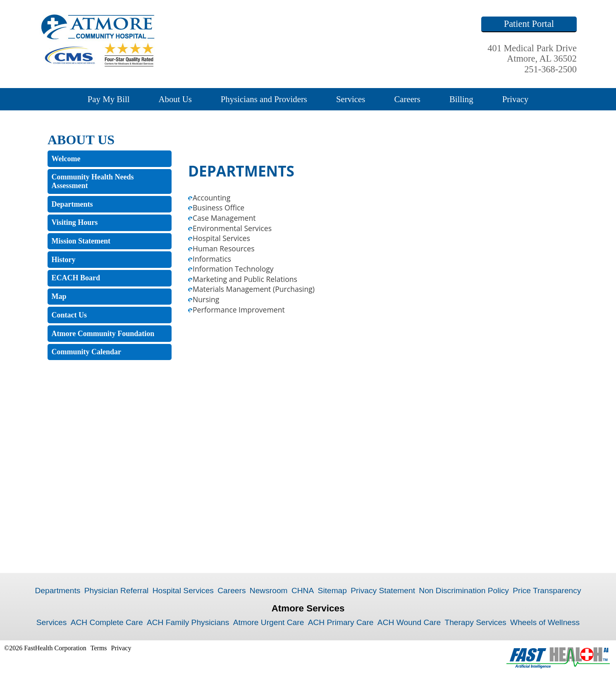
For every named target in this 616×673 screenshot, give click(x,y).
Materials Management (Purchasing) (254, 289)
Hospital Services (221, 238)
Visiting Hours (75, 222)
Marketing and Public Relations (245, 279)
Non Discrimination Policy (464, 591)
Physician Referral (117, 591)
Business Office (218, 208)
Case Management (224, 218)
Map (59, 296)
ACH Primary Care (341, 622)
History (64, 260)
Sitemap (332, 591)
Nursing (206, 299)
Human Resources (224, 248)
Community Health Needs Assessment (93, 181)
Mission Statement (81, 241)
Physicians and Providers (264, 99)
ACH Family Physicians (188, 622)
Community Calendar (87, 352)
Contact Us (69, 315)
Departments (72, 204)
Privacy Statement (383, 591)
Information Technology (233, 269)
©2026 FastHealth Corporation (45, 648)
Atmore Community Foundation (103, 334)
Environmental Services (232, 228)
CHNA (303, 591)
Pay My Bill (109, 99)
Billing (461, 99)
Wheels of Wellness (545, 622)
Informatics (212, 259)
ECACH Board (76, 278)
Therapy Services (475, 622)
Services (351, 99)
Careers (407, 99)
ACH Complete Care (107, 622)
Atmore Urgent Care (269, 622)
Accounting (211, 198)
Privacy (516, 99)
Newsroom (269, 591)
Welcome (66, 159)
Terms (99, 648)
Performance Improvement (239, 310)
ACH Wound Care (409, 622)
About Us (175, 99)
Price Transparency (547, 591)
